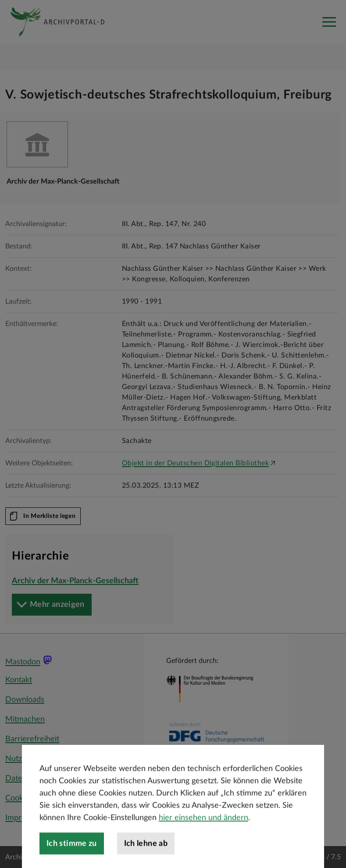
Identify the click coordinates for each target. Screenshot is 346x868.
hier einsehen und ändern (203, 840)
